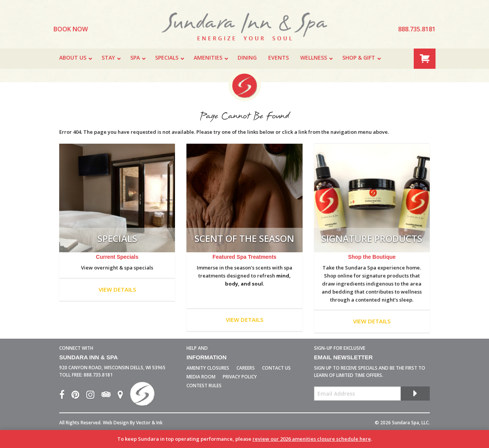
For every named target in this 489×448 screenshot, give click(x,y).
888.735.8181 (98, 375)
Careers (246, 368)
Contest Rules (204, 386)
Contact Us (276, 368)
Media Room (201, 377)
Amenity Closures (208, 368)
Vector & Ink (149, 423)
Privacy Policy (240, 377)
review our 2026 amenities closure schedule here (312, 439)
